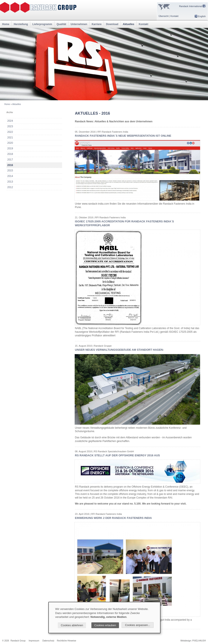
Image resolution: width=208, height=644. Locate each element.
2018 (10, 154)
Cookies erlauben (105, 625)
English (200, 16)
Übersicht (163, 16)
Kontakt (174, 16)
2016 (10, 165)
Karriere (97, 24)
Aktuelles (129, 24)
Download (112, 24)
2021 (10, 138)
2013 (10, 182)
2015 (10, 171)
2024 (10, 121)
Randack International (192, 6)
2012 (10, 187)
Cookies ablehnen (72, 625)
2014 (10, 176)
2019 (10, 148)
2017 (10, 160)
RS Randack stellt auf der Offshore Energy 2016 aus (117, 455)
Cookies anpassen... (138, 625)
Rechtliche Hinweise (67, 641)
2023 (10, 126)
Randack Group (18, 641)
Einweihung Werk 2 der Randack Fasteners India (113, 518)
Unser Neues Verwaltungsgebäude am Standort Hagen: (119, 350)
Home (6, 24)
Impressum (34, 641)
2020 (10, 143)
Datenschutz (48, 641)
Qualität (61, 24)
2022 (10, 132)
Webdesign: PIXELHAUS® (193, 641)
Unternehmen (79, 24)
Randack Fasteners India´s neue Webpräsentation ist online (123, 136)
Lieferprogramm (42, 24)
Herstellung (21, 24)
